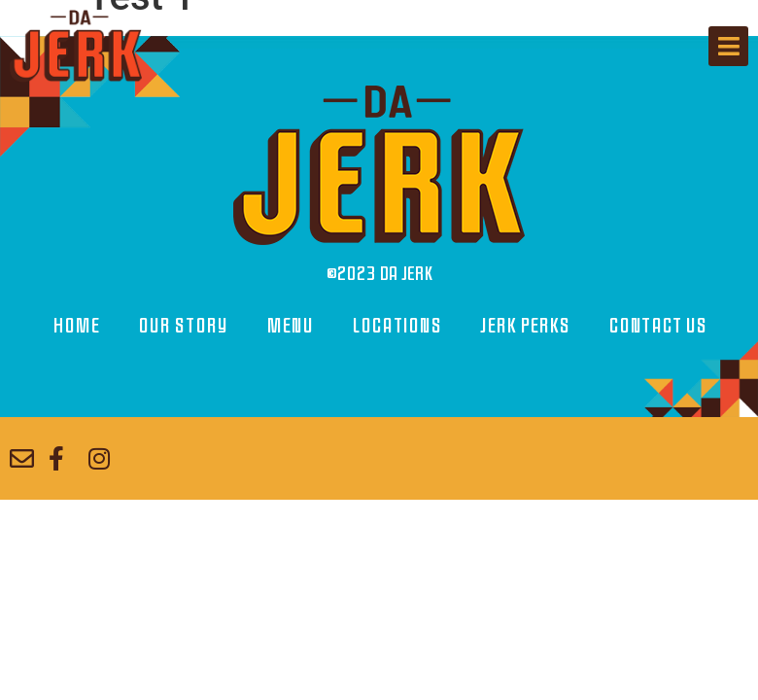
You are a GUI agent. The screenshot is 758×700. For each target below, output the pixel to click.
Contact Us (657, 327)
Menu (290, 327)
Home (76, 327)
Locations (396, 327)
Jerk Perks (525, 327)
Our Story (183, 327)
